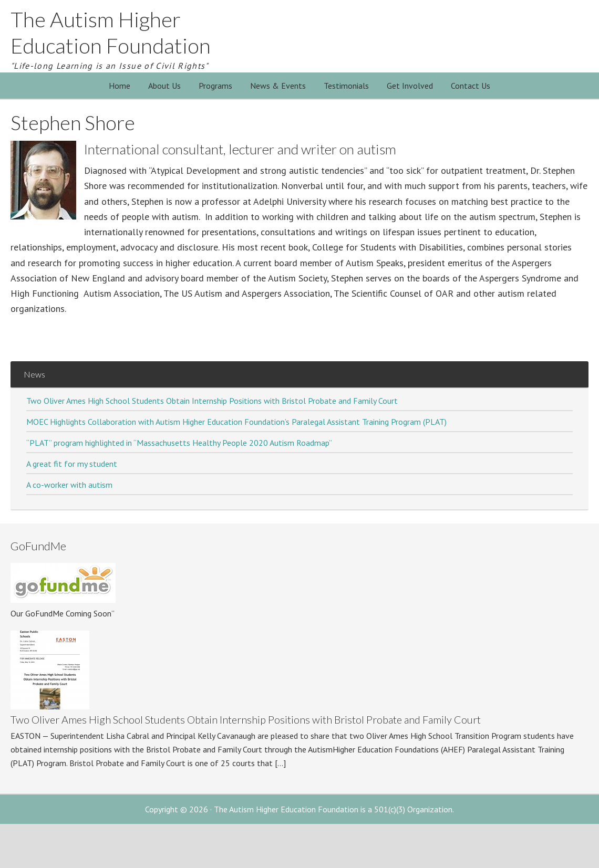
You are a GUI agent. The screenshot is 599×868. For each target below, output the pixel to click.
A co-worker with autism (69, 485)
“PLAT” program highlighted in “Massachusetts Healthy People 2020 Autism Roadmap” (179, 443)
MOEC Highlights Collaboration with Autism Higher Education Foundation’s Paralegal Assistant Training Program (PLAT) (236, 422)
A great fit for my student (72, 464)
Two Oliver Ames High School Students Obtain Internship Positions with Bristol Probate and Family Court (212, 401)
